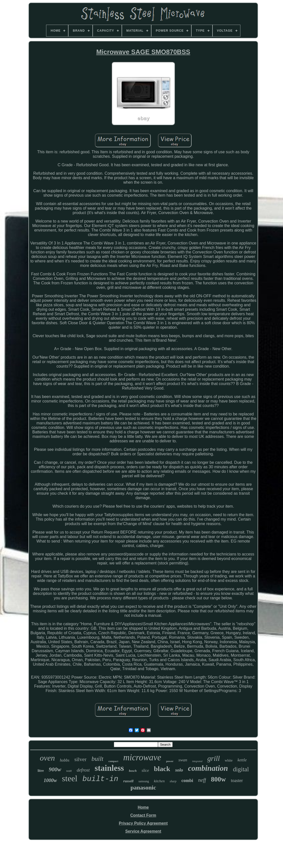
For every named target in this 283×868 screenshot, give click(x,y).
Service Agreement (143, 831)
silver (80, 759)
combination (208, 768)
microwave (142, 757)
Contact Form (143, 815)
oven (47, 758)
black (162, 769)
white (229, 760)
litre (41, 771)
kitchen (159, 781)
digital (241, 769)
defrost (83, 770)
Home (143, 807)
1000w (50, 780)
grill (213, 758)
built (97, 759)
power (170, 761)
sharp (173, 781)
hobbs (65, 760)
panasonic (143, 788)
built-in (100, 779)
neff (202, 780)
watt (69, 771)
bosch (133, 771)
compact (113, 761)
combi (187, 781)
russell (128, 781)
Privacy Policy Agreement (143, 823)
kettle (242, 760)
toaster (237, 781)
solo (179, 770)
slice (145, 770)
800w (218, 779)
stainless (109, 768)
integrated (197, 761)
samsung (144, 781)
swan (183, 760)
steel (70, 778)
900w (55, 769)
